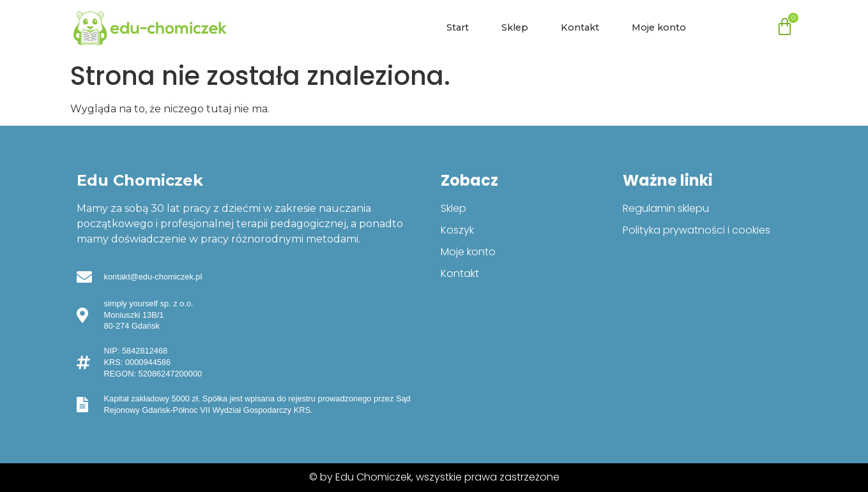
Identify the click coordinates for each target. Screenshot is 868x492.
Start (458, 27)
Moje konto (659, 27)
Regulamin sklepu (666, 208)
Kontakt (580, 27)
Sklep (515, 27)
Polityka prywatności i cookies (697, 230)
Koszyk (457, 230)
